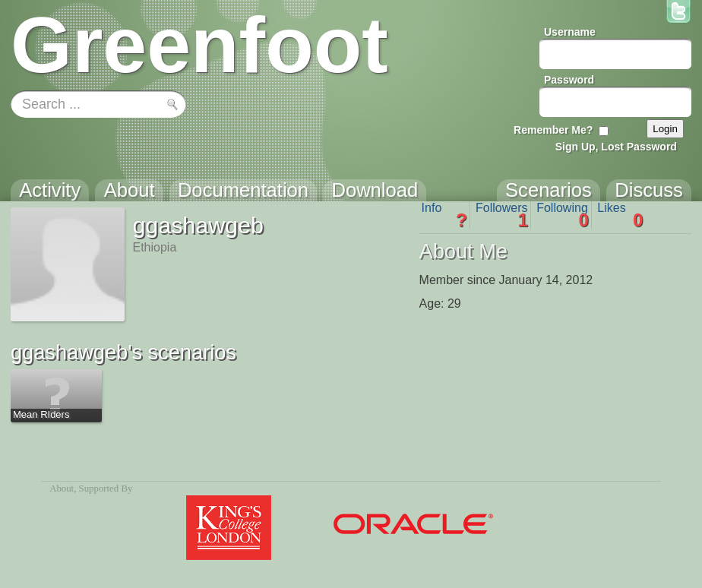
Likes (620, 215)
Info (444, 215)
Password (569, 80)
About (62, 488)
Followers (502, 215)
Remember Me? (553, 130)
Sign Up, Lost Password (616, 147)
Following (563, 215)
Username (570, 32)
